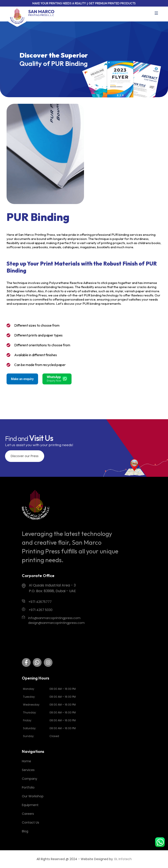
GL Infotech (123, 859)
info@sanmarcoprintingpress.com (54, 618)
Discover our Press (25, 456)
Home (26, 761)
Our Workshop (33, 796)
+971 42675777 (40, 602)
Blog (25, 831)
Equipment (30, 805)
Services (28, 770)
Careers (28, 814)
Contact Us (31, 822)
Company (30, 779)
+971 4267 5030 (41, 610)
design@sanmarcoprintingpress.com (56, 623)
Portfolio (28, 787)
